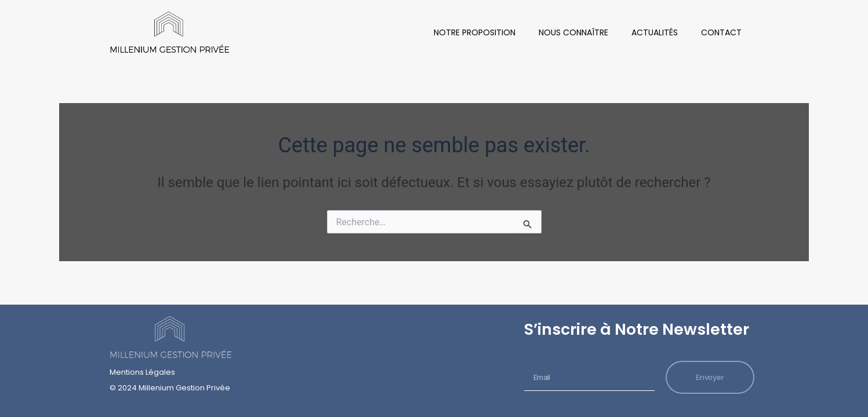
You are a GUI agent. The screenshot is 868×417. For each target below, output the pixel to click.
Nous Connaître (573, 32)
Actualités (655, 32)
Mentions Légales (142, 372)
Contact (721, 32)
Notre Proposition (475, 32)
